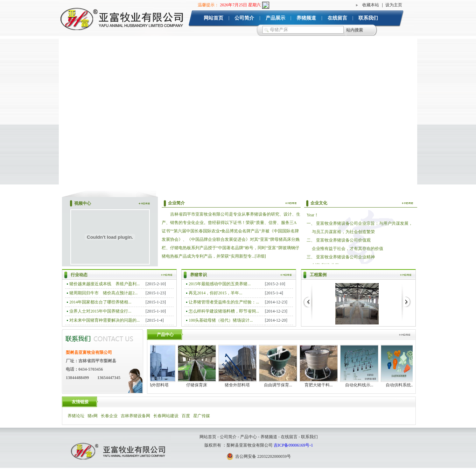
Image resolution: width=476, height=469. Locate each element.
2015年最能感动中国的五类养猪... (220, 284)
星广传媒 (202, 416)
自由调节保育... (281, 385)
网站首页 (213, 18)
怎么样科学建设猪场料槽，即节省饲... (224, 311)
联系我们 (368, 18)
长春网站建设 (166, 416)
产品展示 (275, 18)
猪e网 (93, 416)
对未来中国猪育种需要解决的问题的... (104, 320)
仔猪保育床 (199, 385)
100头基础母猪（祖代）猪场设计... (221, 320)
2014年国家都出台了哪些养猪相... (100, 302)
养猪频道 (306, 18)
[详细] (260, 256)
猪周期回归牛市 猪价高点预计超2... (103, 293)
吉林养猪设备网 (135, 416)
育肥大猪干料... (321, 385)
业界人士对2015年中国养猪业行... (100, 311)
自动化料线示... (362, 385)
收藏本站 (371, 5)
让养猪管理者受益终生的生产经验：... (224, 302)
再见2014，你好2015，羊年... (215, 293)
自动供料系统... (402, 385)
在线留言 (337, 18)
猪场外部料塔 (159, 385)
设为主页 (394, 5)
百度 (186, 416)
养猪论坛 (76, 416)
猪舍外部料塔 (240, 385)
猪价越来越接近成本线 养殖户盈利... (104, 284)
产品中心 (248, 437)
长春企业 (109, 416)
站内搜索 (355, 30)
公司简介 (244, 18)
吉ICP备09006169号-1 (293, 445)
